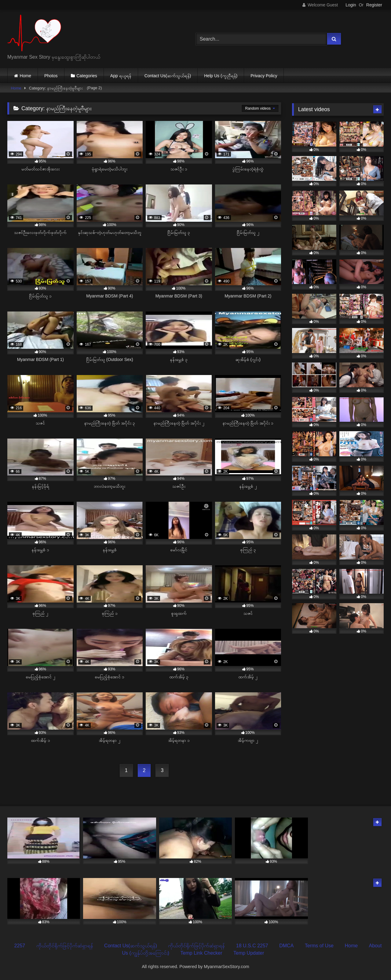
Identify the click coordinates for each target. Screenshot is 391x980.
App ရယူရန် (121, 76)
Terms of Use (319, 946)
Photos (51, 76)
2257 (20, 946)
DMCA (286, 946)
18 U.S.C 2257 (252, 946)
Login (351, 5)
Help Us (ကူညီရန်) (221, 76)
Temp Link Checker (201, 953)
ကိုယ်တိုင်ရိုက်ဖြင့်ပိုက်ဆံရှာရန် (65, 946)
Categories (87, 76)
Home (26, 76)
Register (374, 5)
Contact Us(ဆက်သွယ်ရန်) (168, 76)
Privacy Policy (264, 76)
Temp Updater (249, 953)
